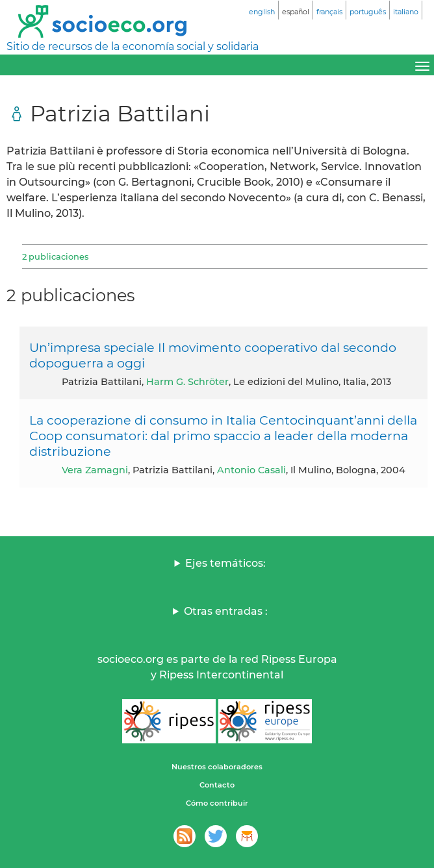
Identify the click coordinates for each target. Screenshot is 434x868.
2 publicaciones (55, 256)
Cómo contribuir (217, 803)
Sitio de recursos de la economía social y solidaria (133, 46)
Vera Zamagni (95, 470)
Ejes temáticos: (225, 563)
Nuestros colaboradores (217, 767)
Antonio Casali (251, 470)
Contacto (217, 785)
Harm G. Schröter (187, 382)
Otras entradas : (226, 611)
